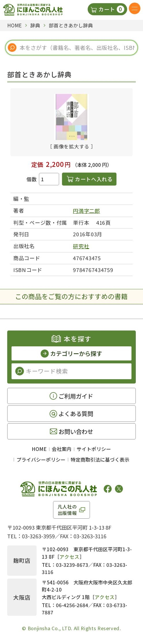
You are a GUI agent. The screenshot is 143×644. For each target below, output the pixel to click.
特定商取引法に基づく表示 (100, 459)
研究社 (81, 246)
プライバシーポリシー (41, 459)
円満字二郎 (86, 211)
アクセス (69, 557)
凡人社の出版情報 (67, 510)
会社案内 (62, 449)
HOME (39, 449)
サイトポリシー (94, 449)
